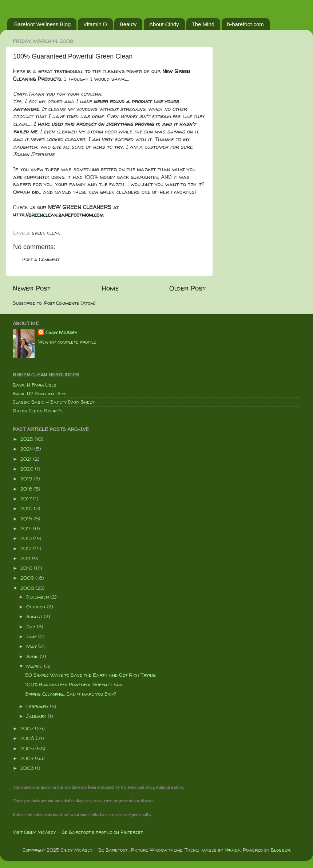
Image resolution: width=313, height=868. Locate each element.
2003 (28, 768)
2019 (27, 479)
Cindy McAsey (61, 332)
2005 (28, 748)
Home (110, 288)
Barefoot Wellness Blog (43, 24)
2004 (28, 758)
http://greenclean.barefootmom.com (58, 215)
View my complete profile (67, 342)
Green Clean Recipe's (38, 411)
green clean (46, 233)
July (31, 627)
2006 (28, 738)
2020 (28, 469)
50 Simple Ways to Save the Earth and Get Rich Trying (90, 675)
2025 (27, 439)
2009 (28, 578)
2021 (27, 459)
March (35, 666)
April (33, 656)
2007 (28, 728)
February (38, 706)
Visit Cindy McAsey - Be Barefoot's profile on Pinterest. (78, 832)
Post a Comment (41, 259)
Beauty (128, 24)
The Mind (203, 24)
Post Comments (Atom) (70, 303)
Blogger (280, 850)
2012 (27, 548)
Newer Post (32, 288)
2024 (27, 449)
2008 (28, 588)
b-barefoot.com (245, 24)
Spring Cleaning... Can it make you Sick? (71, 694)
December (38, 597)
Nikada (233, 850)
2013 (27, 538)
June (32, 636)
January (37, 716)
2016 (27, 508)
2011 (26, 558)
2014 (27, 528)
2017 (27, 499)
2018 (27, 489)
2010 (27, 568)
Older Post (187, 288)
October (36, 607)
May (32, 646)
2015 (27, 519)
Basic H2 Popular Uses (40, 393)
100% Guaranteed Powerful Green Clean (73, 56)
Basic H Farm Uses (35, 385)
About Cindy (164, 24)
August (35, 616)
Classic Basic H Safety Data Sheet (54, 402)
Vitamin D (95, 24)
